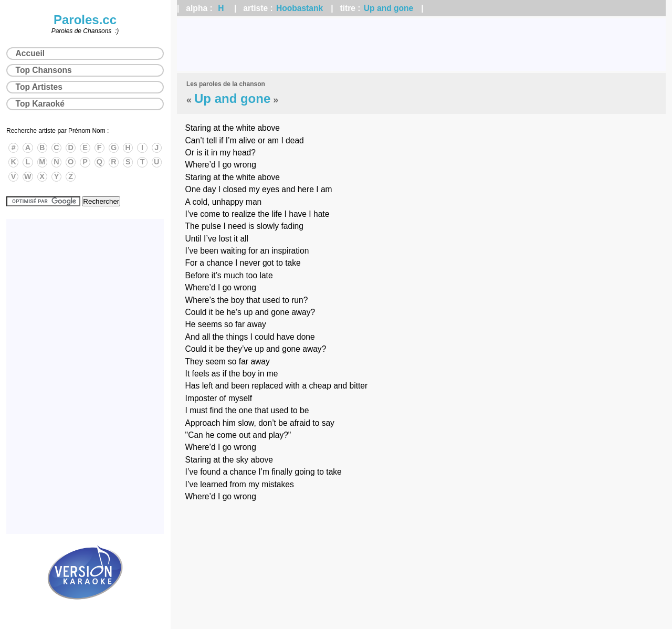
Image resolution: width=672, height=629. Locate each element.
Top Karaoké (40, 104)
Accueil (30, 53)
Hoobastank (300, 8)
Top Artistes (39, 87)
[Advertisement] (421, 45)
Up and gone (388, 8)
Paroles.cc (85, 20)
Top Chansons (44, 70)
